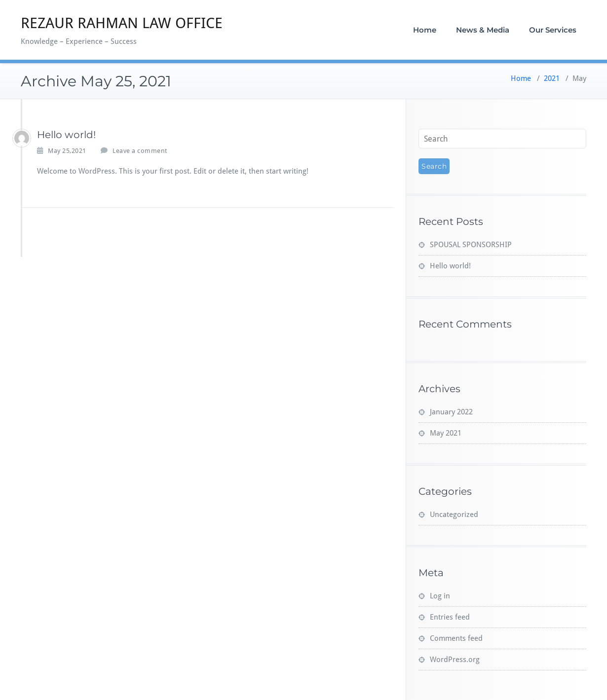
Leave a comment (140, 151)
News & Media (483, 30)
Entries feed (450, 617)
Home (425, 30)
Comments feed (456, 638)
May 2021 (446, 433)
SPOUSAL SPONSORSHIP (471, 245)
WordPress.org (455, 660)
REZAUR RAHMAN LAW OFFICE (122, 23)
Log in (440, 596)
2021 (552, 78)
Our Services (553, 30)
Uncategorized (454, 515)
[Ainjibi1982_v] (22, 138)
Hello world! (66, 135)
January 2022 (451, 412)
